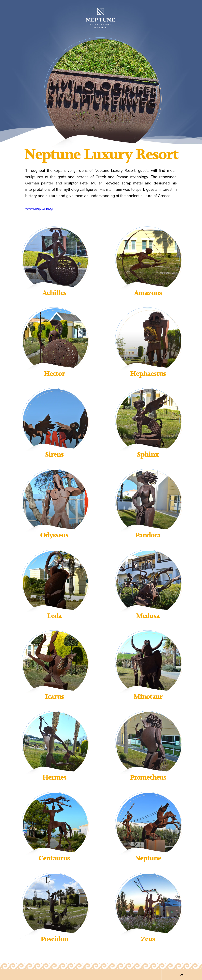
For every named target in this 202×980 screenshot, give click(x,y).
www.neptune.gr (39, 208)
